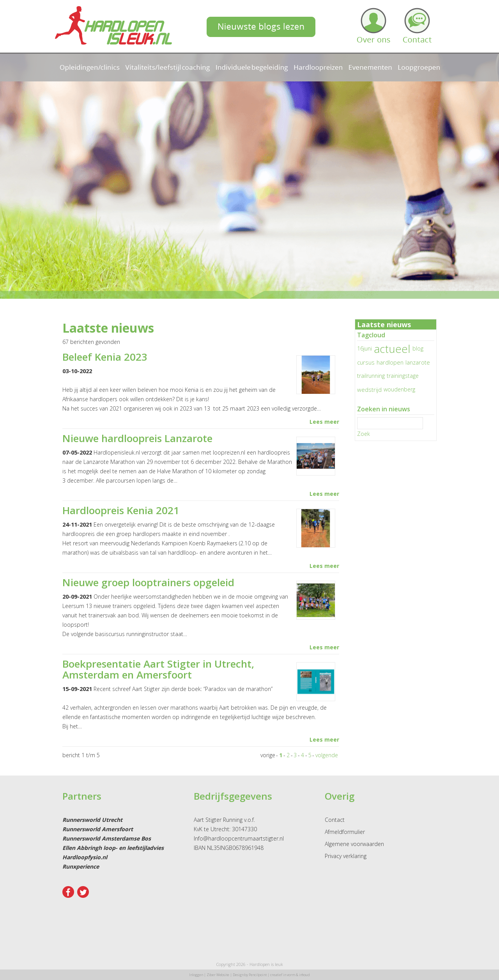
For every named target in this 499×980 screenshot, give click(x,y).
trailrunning (371, 376)
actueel (392, 349)
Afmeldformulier (345, 832)
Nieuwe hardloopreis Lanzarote (137, 438)
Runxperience (81, 866)
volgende (327, 755)
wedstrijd (369, 390)
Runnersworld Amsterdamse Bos (107, 838)
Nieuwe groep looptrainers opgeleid (148, 582)
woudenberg (399, 389)
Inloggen (196, 975)
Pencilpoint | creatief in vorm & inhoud (279, 975)
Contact (335, 820)
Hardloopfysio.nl (85, 857)
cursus (366, 362)
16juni (365, 348)
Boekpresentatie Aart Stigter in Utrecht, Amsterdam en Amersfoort (158, 669)
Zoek (364, 434)
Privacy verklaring (346, 856)
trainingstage (403, 376)
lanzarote (418, 362)
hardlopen (390, 362)
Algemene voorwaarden (354, 844)
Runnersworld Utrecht (92, 820)
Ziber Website (218, 975)
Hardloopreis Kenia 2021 (121, 510)
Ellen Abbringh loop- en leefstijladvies (113, 848)
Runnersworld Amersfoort (98, 829)
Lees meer (324, 422)
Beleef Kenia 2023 (105, 357)
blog (418, 348)
